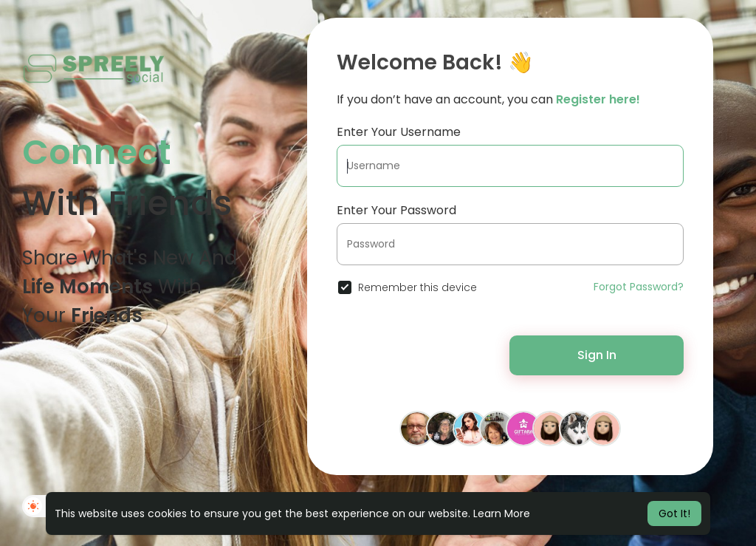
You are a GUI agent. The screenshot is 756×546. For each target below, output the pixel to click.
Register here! (598, 99)
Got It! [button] (674, 513)
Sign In (597, 355)
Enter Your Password (396, 210)
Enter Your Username (399, 132)
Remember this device (417, 287)
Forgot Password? (639, 287)
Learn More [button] (502, 513)
